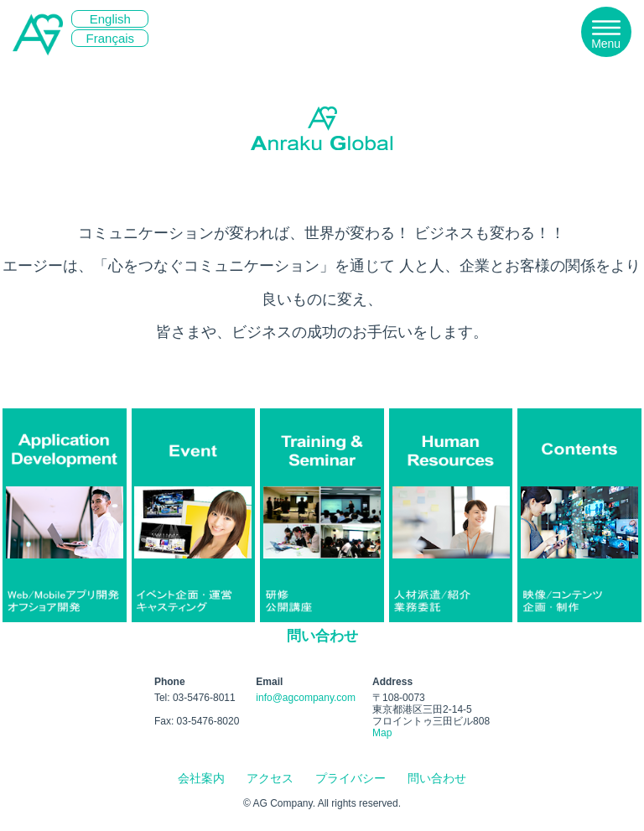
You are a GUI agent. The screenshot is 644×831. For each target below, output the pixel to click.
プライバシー (351, 778)
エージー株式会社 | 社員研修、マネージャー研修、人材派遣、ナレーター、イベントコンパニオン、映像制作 (38, 76)
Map (382, 733)
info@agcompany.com (306, 698)
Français (111, 38)
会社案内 (201, 778)
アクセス (270, 778)
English (110, 19)
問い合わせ (322, 636)
